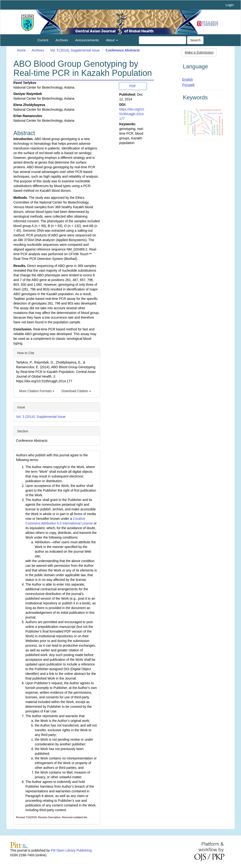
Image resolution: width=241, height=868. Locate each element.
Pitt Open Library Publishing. (72, 850)
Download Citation (76, 391)
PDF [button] (133, 86)
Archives (62, 40)
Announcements (87, 40)
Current (43, 40)
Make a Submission (199, 52)
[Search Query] (163, 40)
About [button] (112, 40)
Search (195, 40)
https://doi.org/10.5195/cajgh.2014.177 (132, 114)
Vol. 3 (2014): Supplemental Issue (75, 50)
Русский (188, 85)
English (188, 79)
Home (21, 50)
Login (230, 5)
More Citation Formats (37, 391)
